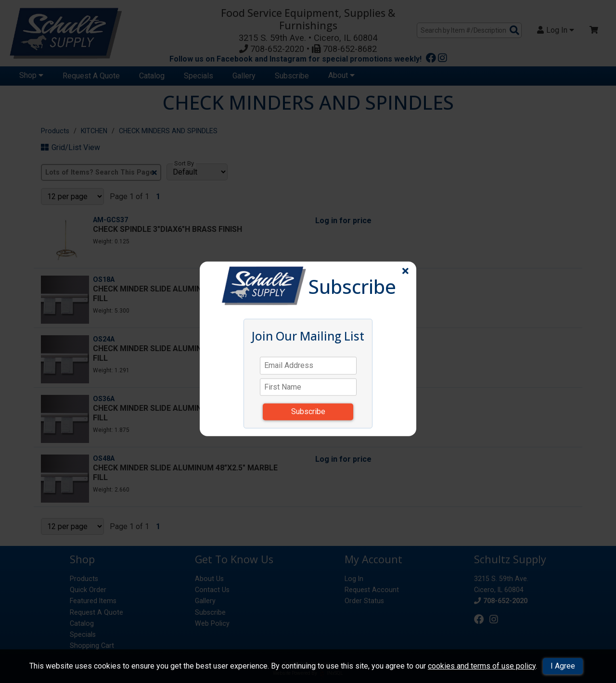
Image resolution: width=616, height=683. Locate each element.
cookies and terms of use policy (482, 666)
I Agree (563, 666)
